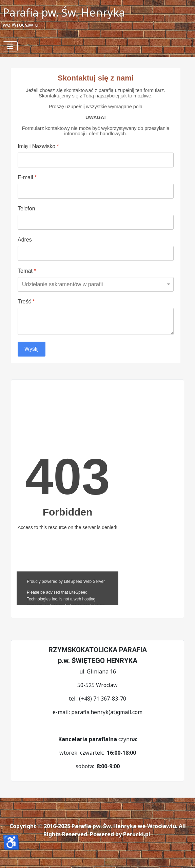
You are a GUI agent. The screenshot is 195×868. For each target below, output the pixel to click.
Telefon (26, 209)
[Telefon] (96, 222)
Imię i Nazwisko (38, 146)
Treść (26, 302)
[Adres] (96, 253)
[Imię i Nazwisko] (96, 160)
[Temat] (96, 284)
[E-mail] (96, 191)
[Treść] (96, 321)
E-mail (27, 177)
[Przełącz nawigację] (10, 46)
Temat (27, 271)
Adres (25, 240)
